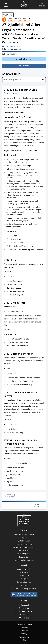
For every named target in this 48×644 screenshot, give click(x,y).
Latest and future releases (24, 534)
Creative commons (24, 624)
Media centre (24, 576)
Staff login (24, 640)
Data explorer (24, 551)
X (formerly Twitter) (25, 611)
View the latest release (19, 21)
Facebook (25, 605)
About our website (24, 569)
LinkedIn (25, 615)
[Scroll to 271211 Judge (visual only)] (21, 260)
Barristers (24, 496)
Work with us (24, 572)
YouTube (25, 618)
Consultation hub (24, 582)
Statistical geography (24, 544)
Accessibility (24, 637)
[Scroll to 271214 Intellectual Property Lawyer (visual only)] (14, 396)
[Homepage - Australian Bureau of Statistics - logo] (24, 5)
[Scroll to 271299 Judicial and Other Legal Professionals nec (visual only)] (26, 444)
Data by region (24, 541)
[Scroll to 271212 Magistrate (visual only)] (27, 303)
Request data (24, 557)
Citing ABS (24, 579)
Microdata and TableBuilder (24, 547)
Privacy (24, 634)
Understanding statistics (24, 560)
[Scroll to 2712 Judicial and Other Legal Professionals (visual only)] (21, 93)
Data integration (24, 554)
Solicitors (24, 505)
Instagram (25, 608)
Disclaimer (24, 631)
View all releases (23, 59)
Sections (25, 66)
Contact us (24, 585)
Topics (24, 538)
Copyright (24, 627)
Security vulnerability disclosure (24, 588)
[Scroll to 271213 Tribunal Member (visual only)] (35, 354)
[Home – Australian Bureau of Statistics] (24, 520)
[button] (6, 5)
